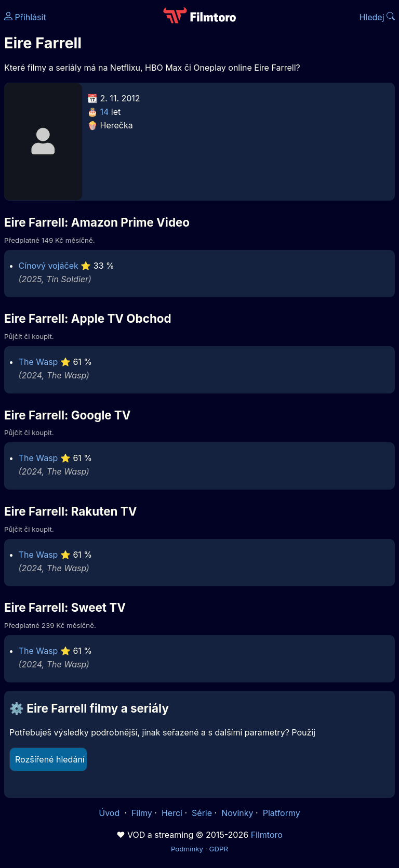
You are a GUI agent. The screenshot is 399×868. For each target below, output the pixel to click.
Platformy (282, 813)
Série (202, 813)
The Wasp (38, 362)
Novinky (237, 813)
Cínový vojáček (49, 266)
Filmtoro (267, 835)
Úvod (110, 813)
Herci (172, 813)
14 (105, 112)
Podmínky (187, 849)
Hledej (377, 17)
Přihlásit (25, 17)
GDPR (218, 849)
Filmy (142, 813)
